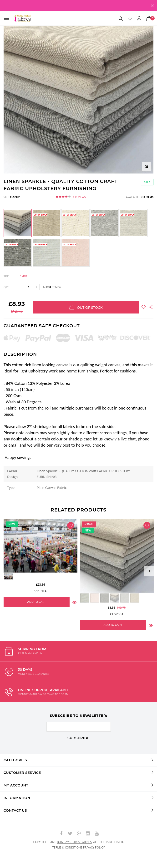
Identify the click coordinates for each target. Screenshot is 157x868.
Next (149, 571)
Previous (8, 571)
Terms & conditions (67, 847)
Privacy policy (94, 847)
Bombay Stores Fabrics (74, 842)
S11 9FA (40, 591)
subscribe (78, 738)
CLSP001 (117, 614)
